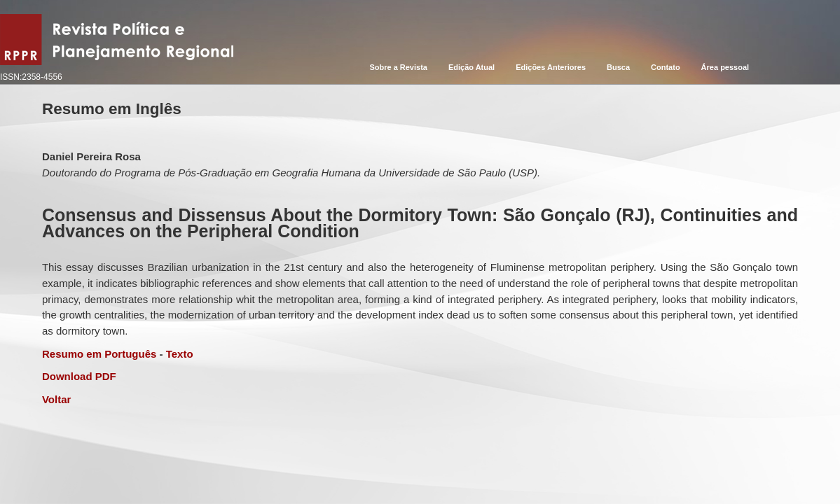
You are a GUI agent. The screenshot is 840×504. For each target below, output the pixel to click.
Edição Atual (471, 67)
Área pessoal (725, 67)
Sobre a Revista (398, 67)
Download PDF (79, 376)
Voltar (56, 399)
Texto (180, 354)
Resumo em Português (99, 354)
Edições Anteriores (551, 67)
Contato (666, 67)
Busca (618, 67)
